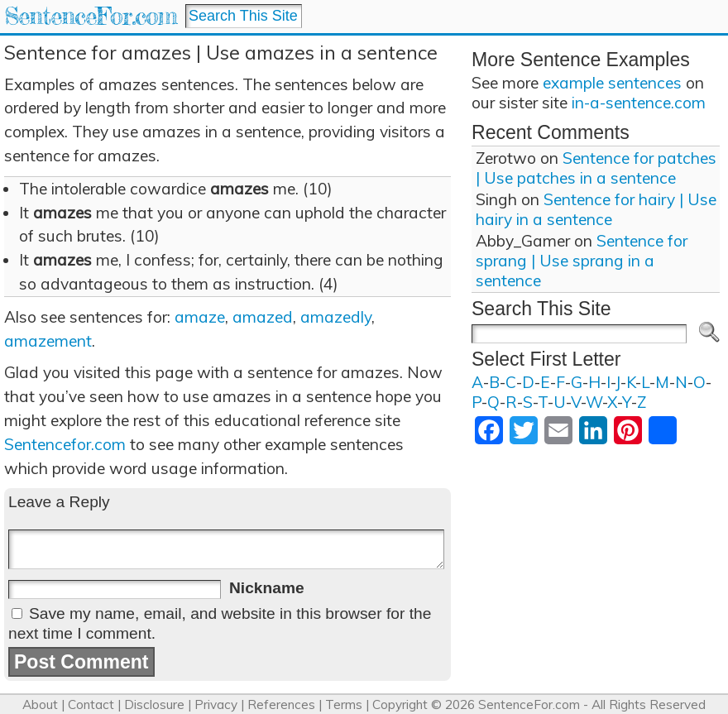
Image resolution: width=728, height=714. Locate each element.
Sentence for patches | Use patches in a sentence (596, 168)
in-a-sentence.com (639, 103)
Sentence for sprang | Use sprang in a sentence (582, 261)
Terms (344, 704)
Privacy (216, 704)
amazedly (336, 317)
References (281, 704)
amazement (48, 341)
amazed (263, 317)
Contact (91, 704)
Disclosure (154, 704)
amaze (200, 317)
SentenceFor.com (91, 16)
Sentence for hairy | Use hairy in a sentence (596, 209)
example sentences (612, 83)
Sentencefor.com (65, 444)
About (40, 704)
